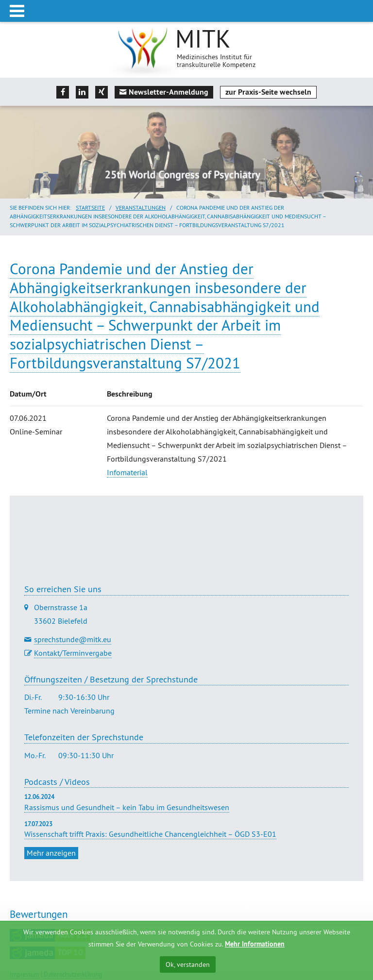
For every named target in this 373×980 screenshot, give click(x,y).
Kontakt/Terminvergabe (73, 653)
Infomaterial (127, 472)
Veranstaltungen (141, 208)
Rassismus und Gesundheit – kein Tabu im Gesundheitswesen (127, 807)
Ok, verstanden (188, 964)
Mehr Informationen (255, 944)
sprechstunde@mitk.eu (73, 639)
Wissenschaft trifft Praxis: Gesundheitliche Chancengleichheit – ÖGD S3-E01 (150, 834)
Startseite (90, 208)
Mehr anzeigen (51, 853)
